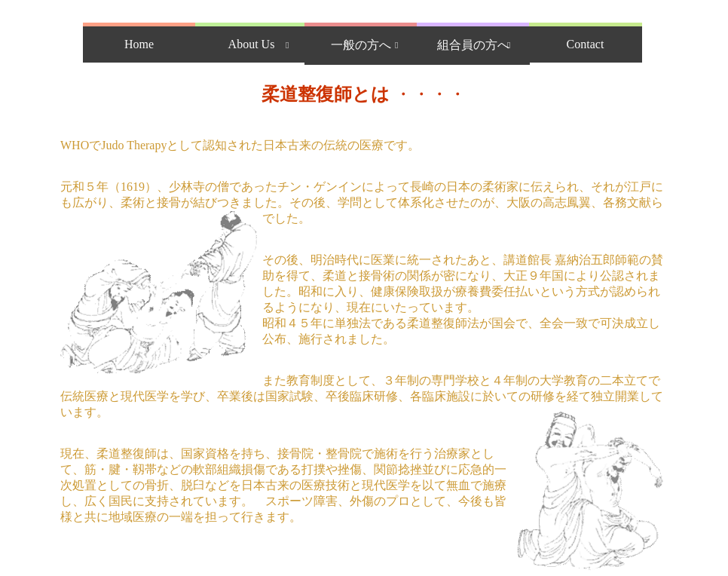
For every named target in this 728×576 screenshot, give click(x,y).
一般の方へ (361, 45)
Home (139, 44)
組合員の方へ (473, 45)
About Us (252, 44)
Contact (586, 44)
